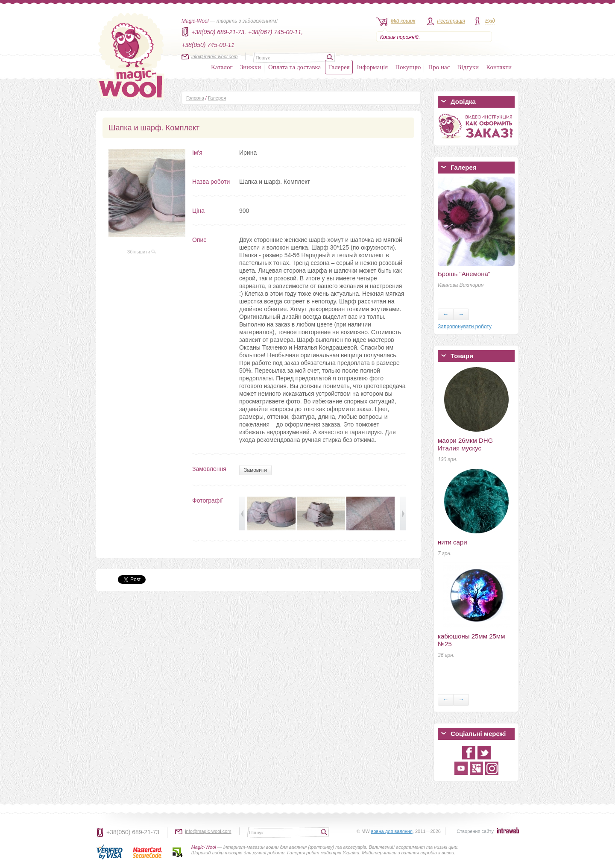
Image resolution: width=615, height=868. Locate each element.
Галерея (339, 67)
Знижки (250, 67)
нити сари (452, 542)
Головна (195, 98)
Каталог (222, 67)
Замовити (255, 470)
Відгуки (468, 67)
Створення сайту (475, 831)
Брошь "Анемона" (464, 274)
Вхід (490, 21)
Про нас (439, 67)
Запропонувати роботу (465, 327)
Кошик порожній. (400, 37)
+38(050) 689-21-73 (133, 832)
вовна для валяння (392, 831)
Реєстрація (451, 21)
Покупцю (408, 67)
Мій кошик (403, 21)
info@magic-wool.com (214, 56)
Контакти (499, 67)
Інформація (373, 67)
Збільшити (142, 252)
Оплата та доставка (294, 67)
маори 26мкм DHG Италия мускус (465, 444)
